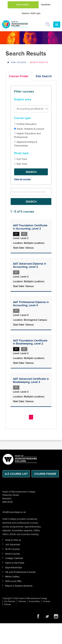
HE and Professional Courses (20, 572)
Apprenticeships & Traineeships (26, 144)
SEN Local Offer (13, 581)
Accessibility (34, 601)
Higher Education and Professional (27, 135)
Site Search (44, 76)
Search (31, 172)
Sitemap (22, 601)
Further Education (25, 124)
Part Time (21, 164)
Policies (7, 604)
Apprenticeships (14, 568)
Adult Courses (13, 554)
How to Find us (13, 540)
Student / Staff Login (31, 13)
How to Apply (23, 5)
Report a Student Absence (19, 586)
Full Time (21, 159)
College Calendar (14, 558)
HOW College (18, 62)
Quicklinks (46, 5)
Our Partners (10, 601)
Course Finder (19, 76)
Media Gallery (12, 577)
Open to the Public (15, 563)
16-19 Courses (12, 549)
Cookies (46, 601)
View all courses (22, 180)
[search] (31, 192)
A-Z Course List (16, 474)
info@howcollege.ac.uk (14, 512)
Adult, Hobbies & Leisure (29, 129)
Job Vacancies (13, 545)
